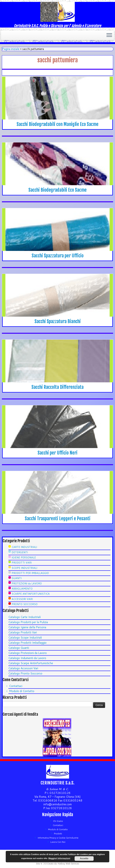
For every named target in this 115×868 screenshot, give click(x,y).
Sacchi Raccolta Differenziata (57, 387)
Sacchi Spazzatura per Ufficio (58, 256)
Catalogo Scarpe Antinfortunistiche (31, 663)
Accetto (84, 859)
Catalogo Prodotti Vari (23, 632)
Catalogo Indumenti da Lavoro (27, 658)
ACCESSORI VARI (22, 599)
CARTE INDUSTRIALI (24, 547)
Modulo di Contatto (22, 691)
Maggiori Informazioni (59, 858)
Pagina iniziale (11, 49)
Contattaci (16, 686)
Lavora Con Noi (58, 842)
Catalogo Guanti (19, 648)
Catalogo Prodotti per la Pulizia (28, 622)
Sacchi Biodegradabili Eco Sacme (57, 190)
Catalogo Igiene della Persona (27, 627)
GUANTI (17, 578)
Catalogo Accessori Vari (23, 668)
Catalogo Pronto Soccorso (25, 673)
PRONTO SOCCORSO (25, 604)
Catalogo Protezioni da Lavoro (28, 653)
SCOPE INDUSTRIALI (24, 568)
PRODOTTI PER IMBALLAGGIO (30, 573)
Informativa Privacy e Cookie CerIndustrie (58, 838)
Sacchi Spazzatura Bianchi (58, 321)
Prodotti (58, 834)
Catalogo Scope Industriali (25, 638)
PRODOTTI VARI (22, 563)
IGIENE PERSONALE (24, 557)
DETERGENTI (20, 552)
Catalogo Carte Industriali (25, 617)
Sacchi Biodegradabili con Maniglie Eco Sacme (57, 124)
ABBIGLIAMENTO (22, 589)
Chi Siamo (58, 821)
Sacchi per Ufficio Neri (57, 453)
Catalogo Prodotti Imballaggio (27, 643)
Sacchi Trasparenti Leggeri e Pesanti (58, 519)
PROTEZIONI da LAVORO (27, 583)
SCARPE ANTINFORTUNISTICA (31, 594)
